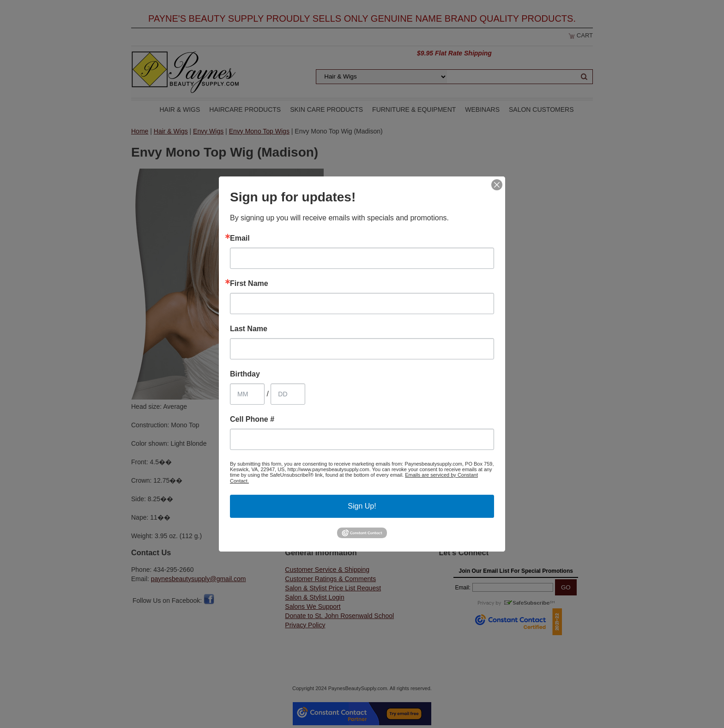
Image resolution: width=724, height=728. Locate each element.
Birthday (245, 374)
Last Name (249, 329)
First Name (249, 284)
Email (240, 238)
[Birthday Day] (288, 394)
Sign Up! (362, 506)
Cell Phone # (252, 419)
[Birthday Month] (247, 394)
